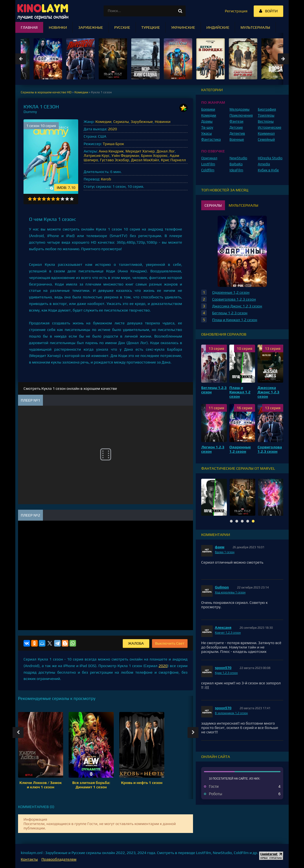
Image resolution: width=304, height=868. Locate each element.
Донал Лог (166, 151)
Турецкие (151, 27)
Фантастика (211, 139)
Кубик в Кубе (268, 170)
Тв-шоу (207, 127)
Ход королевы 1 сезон (230, 592)
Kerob (106, 179)
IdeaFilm (236, 170)
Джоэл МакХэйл (145, 160)
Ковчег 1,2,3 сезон (228, 633)
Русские (122, 27)
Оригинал (209, 158)
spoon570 (223, 668)
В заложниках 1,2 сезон (231, 713)
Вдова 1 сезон (225, 552)
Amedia (264, 164)
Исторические (270, 127)
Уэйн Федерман (125, 155)
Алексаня (223, 628)
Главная (29, 27)
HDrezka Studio (270, 158)
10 (72, 199)
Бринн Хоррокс (154, 155)
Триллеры (266, 115)
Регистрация (236, 11)
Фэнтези (237, 121)
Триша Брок (113, 144)
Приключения (241, 115)
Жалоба (136, 643)
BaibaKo (236, 164)
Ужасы (207, 133)
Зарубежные (142, 122)
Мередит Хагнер (140, 151)
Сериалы (121, 122)
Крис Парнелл (173, 160)
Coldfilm (208, 170)
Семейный (266, 139)
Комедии (103, 122)
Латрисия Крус (97, 155)
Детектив (237, 133)
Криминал (266, 133)
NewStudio (239, 158)
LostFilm (208, 164)
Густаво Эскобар (115, 160)
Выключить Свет (170, 643)
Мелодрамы (240, 109)
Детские (236, 127)
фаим (220, 547)
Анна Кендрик (111, 151)
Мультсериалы (255, 27)
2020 (112, 129)
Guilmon (222, 587)
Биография (267, 109)
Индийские (218, 27)
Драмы (207, 121)
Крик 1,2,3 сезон (226, 673)
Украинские (183, 27)
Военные (237, 139)
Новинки (163, 122)
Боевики (208, 109)
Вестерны (266, 121)
